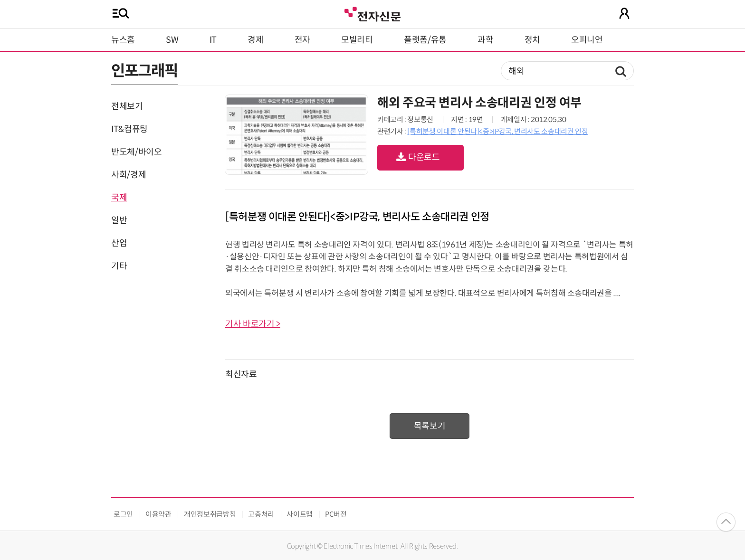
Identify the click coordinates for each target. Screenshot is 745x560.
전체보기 (127, 106)
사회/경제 (129, 175)
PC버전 (336, 514)
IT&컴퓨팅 (129, 129)
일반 (119, 220)
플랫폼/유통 (425, 40)
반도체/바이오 (136, 152)
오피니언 (587, 40)
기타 (119, 266)
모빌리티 (357, 40)
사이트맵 (300, 514)
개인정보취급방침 (210, 514)
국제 (119, 198)
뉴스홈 (123, 40)
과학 (485, 40)
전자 (302, 40)
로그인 (123, 514)
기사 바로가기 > (253, 324)
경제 (255, 40)
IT (213, 40)
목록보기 (430, 426)
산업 (119, 243)
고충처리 (261, 514)
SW (172, 40)
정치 (532, 40)
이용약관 (158, 514)
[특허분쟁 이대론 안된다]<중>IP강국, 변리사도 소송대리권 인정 (497, 131)
